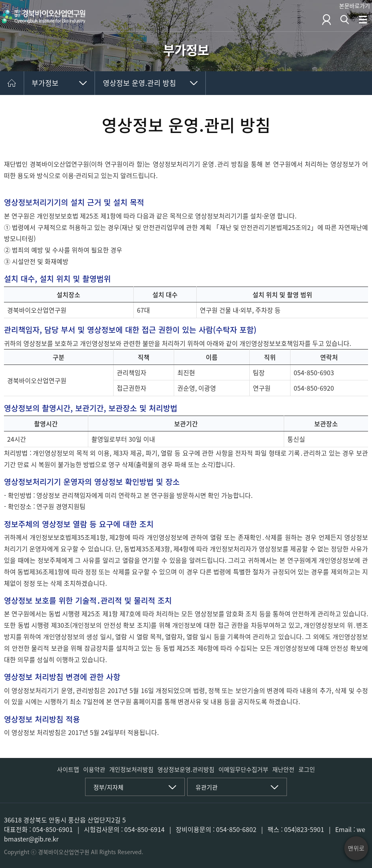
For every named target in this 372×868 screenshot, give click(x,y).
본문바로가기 (355, 6)
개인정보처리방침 (131, 769)
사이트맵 (68, 769)
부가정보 (45, 83)
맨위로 (356, 848)
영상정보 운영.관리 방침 (139, 83)
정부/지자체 (108, 787)
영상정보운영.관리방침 (186, 769)
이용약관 (94, 769)
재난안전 (283, 769)
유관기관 (207, 787)
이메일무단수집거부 (243, 769)
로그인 (307, 769)
